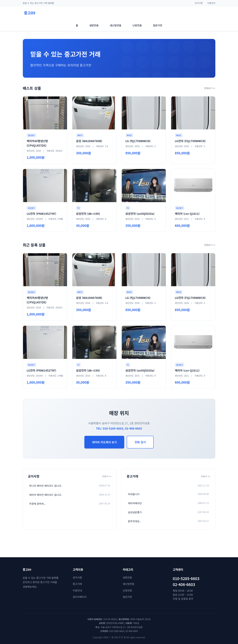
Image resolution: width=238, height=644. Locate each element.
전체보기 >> (210, 88)
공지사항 (199, 3)
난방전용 (127, 590)
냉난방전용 (129, 584)
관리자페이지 (80, 597)
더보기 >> (107, 476)
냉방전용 (127, 577)
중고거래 (77, 584)
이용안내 (211, 3)
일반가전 (127, 597)
